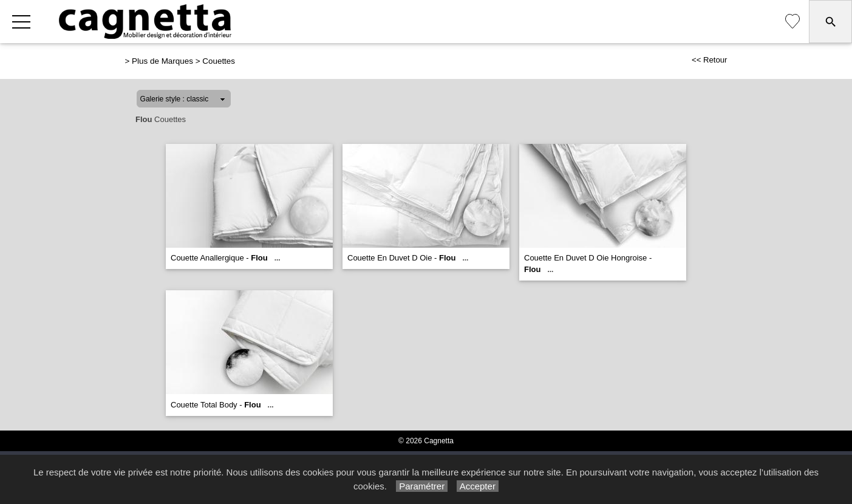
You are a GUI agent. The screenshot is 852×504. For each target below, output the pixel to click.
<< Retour (710, 60)
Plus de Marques (162, 61)
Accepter (478, 486)
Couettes (219, 61)
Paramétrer (422, 486)
